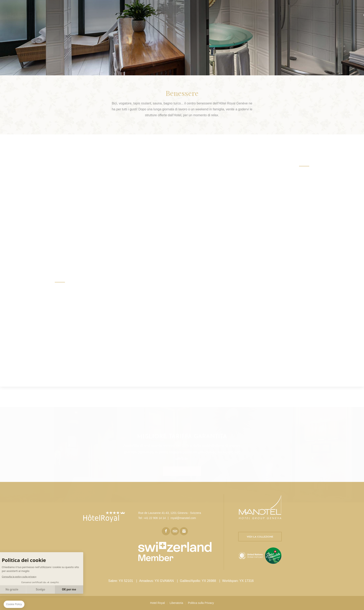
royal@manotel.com (183, 518)
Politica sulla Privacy (201, 603)
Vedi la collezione (260, 537)
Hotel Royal (157, 603)
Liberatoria (176, 603)
